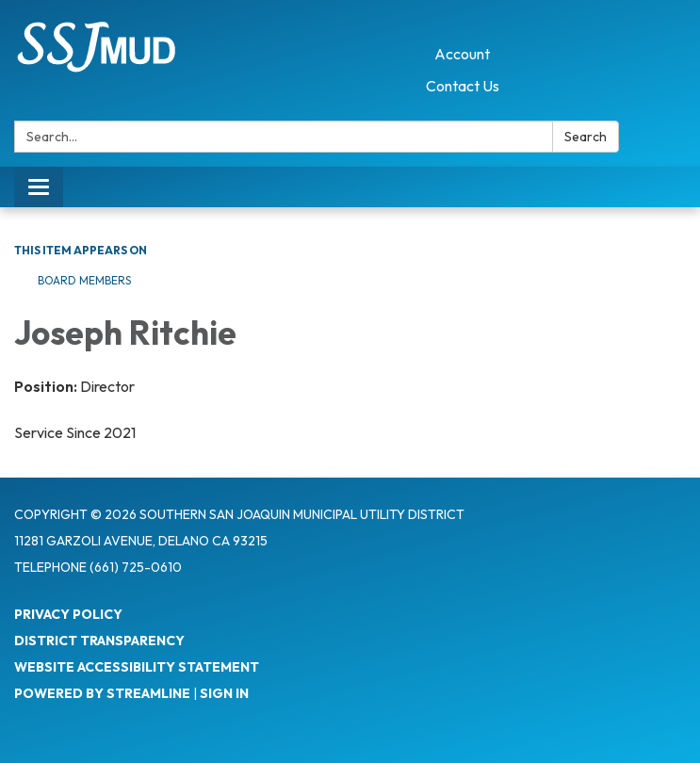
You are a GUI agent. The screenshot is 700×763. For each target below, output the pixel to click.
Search (586, 137)
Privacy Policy (68, 614)
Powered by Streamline (102, 693)
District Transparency (99, 641)
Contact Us (463, 86)
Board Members (84, 280)
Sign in (224, 693)
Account (462, 54)
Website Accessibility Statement (137, 667)
